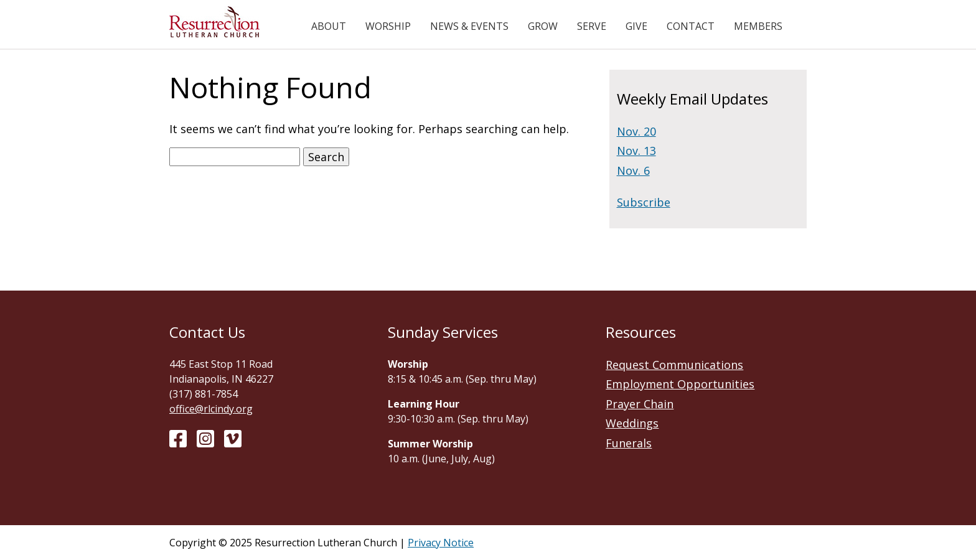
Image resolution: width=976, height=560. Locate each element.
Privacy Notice (441, 543)
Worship (388, 26)
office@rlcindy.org (211, 409)
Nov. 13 (636, 151)
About (329, 26)
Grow (543, 26)
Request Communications (674, 365)
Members (758, 26)
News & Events (469, 26)
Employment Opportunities (680, 384)
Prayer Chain (640, 404)
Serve (592, 26)
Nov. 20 (636, 131)
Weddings (632, 423)
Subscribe (644, 202)
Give (636, 26)
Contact (691, 26)
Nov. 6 (633, 170)
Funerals (629, 443)
